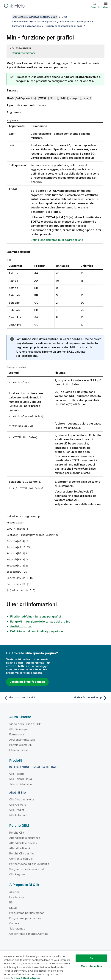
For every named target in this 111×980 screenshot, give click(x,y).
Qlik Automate (18, 815)
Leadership (17, 897)
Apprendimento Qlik (22, 740)
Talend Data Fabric (21, 784)
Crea (65, 17)
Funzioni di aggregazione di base (64, 26)
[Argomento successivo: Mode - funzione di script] (82, 698)
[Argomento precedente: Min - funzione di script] (29, 698)
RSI (11, 902)
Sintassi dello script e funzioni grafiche (34, 21)
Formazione (17, 734)
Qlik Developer (19, 729)
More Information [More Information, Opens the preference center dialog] (91, 966)
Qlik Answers (18, 805)
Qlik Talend (17, 774)
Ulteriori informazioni (23, 53)
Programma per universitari (27, 913)
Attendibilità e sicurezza (25, 838)
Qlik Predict (17, 810)
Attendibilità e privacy (23, 843)
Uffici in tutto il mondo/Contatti (29, 934)
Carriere (14, 923)
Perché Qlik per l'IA (22, 853)
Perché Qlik (17, 833)
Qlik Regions (17, 874)
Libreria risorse (19, 750)
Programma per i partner (25, 918)
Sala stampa (17, 928)
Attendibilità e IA (20, 848)
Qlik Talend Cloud (21, 779)
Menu (106, 7)
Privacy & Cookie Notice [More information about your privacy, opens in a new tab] (25, 978)
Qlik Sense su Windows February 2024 (35, 17)
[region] (55, 965)
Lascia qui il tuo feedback (27, 682)
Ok (91, 958)
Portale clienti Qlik (21, 745)
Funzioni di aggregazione (26, 26)
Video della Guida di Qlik (25, 724)
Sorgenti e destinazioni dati (27, 869)
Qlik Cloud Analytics (22, 799)
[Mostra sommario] (7, 17)
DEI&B (13, 908)
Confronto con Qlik (21, 859)
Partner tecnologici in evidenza (29, 864)
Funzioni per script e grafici (75, 21)
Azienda (14, 892)
